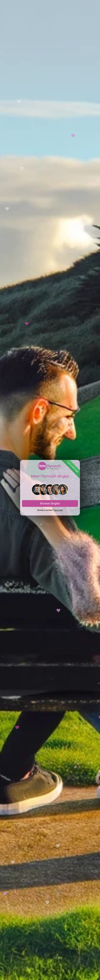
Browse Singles (50, 503)
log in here (58, 510)
